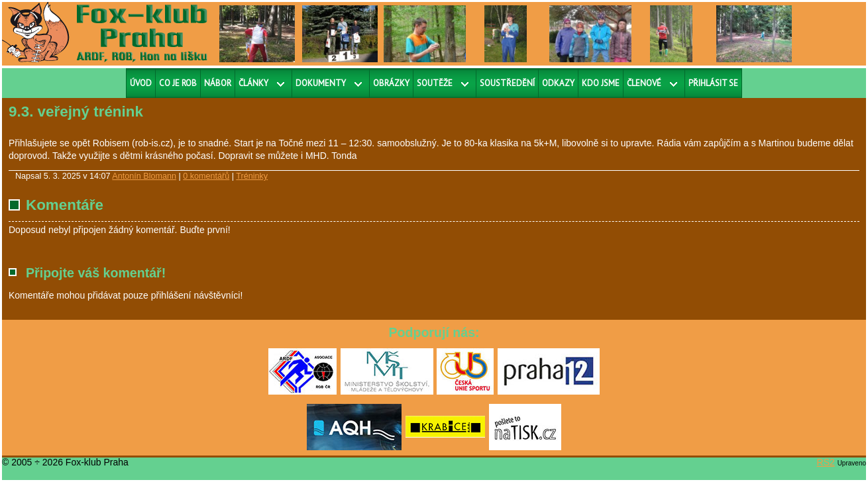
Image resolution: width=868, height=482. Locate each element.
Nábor (218, 83)
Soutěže (435, 83)
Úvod (141, 83)
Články (253, 83)
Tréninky (252, 176)
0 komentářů (206, 176)
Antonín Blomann (144, 176)
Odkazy (558, 83)
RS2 (826, 462)
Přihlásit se (713, 83)
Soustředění (507, 83)
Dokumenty (321, 83)
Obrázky (391, 83)
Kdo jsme (601, 83)
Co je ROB (178, 83)
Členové (644, 83)
